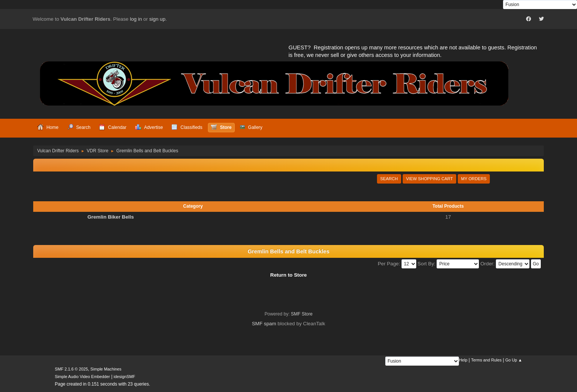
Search (389, 179)
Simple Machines (106, 369)
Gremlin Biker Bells (111, 217)
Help (463, 360)
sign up (157, 19)
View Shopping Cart (429, 179)
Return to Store (288, 275)
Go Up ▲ (514, 360)
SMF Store (302, 314)
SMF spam (264, 324)
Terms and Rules (486, 360)
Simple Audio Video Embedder (82, 377)
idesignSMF (124, 377)
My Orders (474, 179)
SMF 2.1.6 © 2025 (71, 369)
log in (136, 19)
